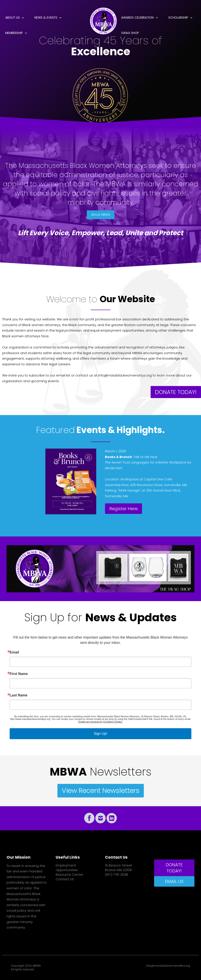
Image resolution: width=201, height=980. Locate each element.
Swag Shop (130, 33)
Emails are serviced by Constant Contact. (101, 722)
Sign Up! (100, 734)
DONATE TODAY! (176, 392)
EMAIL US (174, 881)
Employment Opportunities (67, 868)
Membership (14, 33)
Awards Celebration (137, 18)
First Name (19, 674)
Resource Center (69, 875)
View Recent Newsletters (101, 791)
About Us (12, 18)
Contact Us (65, 879)
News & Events (46, 18)
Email (14, 652)
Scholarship (178, 18)
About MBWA (101, 215)
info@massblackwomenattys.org (168, 966)
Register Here (124, 509)
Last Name (19, 695)
